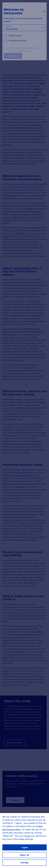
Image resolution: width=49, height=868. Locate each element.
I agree (25, 858)
